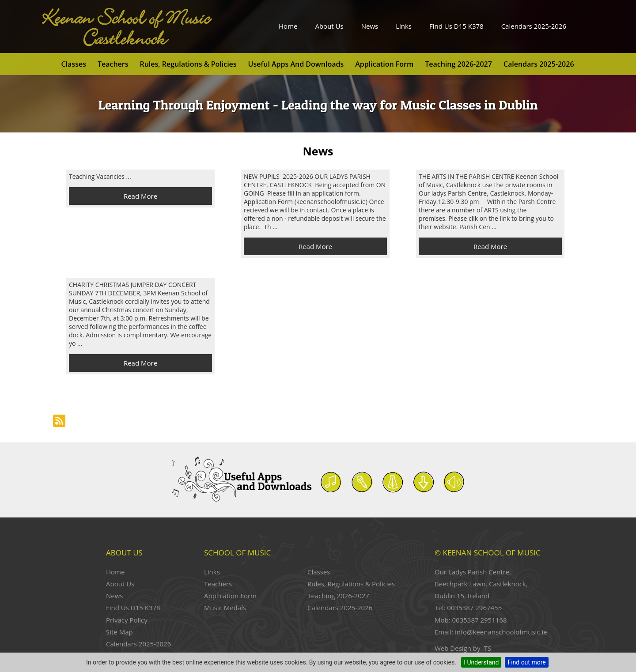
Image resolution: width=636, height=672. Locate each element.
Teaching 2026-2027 (458, 64)
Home (288, 26)
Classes (73, 64)
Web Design (453, 648)
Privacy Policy (127, 620)
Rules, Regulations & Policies (188, 64)
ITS (486, 648)
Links (404, 26)
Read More (140, 196)
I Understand (481, 662)
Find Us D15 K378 (456, 26)
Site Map (119, 632)
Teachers (113, 64)
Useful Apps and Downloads (296, 64)
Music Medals (225, 608)
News (370, 26)
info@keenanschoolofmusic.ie (501, 632)
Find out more (526, 662)
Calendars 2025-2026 (534, 26)
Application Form (384, 64)
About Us (329, 26)
